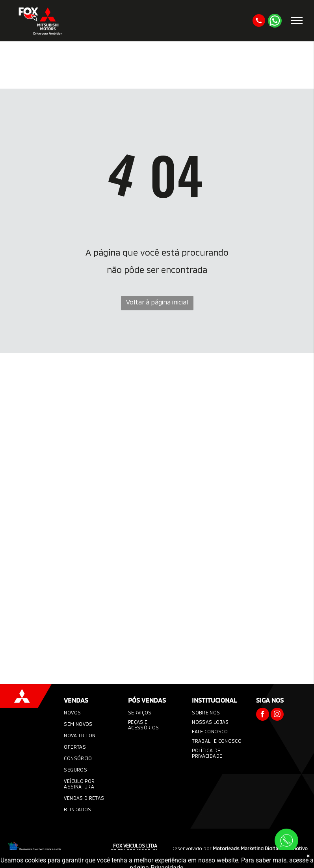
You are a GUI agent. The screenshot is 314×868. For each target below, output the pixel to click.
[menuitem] (90, 713)
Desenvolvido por (191, 848)
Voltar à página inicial (157, 302)
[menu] (297, 20)
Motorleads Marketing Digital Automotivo (260, 848)
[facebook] (263, 715)
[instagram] (277, 715)
